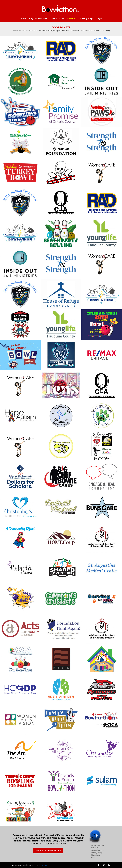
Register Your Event (39, 19)
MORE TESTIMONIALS (48, 850)
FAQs (93, 857)
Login (99, 19)
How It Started (97, 845)
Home (23, 19)
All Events (72, 19)
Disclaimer (96, 855)
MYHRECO (46, 865)
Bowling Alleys (87, 19)
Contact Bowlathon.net (97, 849)
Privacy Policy (97, 853)
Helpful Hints (58, 19)
